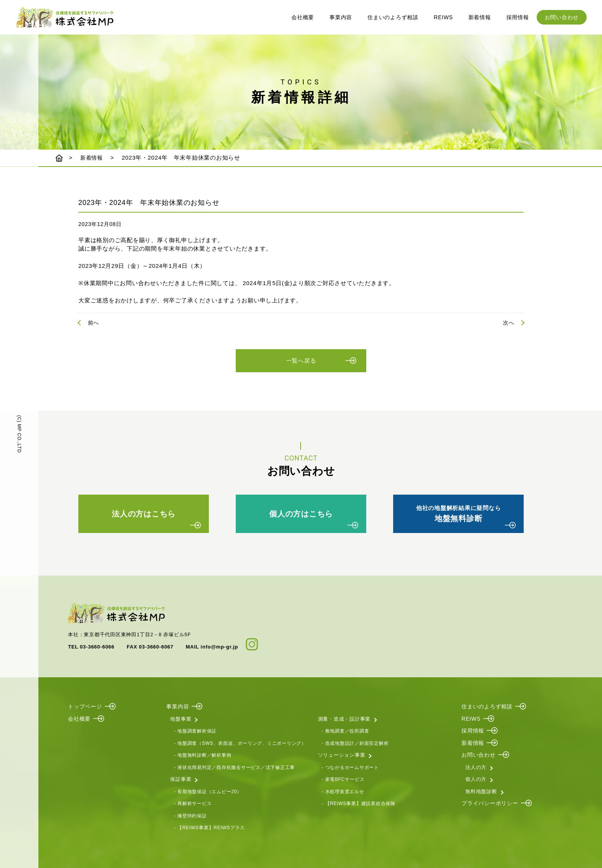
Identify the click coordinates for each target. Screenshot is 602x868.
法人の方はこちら (144, 517)
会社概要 (303, 17)
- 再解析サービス (193, 802)
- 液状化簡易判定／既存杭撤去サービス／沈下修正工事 (234, 766)
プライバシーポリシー (490, 802)
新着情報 (480, 17)
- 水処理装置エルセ (343, 790)
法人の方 (476, 766)
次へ (509, 323)
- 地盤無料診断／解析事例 (203, 754)
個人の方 (476, 778)
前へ (94, 323)
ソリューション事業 (342, 754)
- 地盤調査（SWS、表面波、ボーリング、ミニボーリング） (240, 742)
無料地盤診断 (481, 790)
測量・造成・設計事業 (344, 717)
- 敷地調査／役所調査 (346, 730)
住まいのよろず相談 (393, 17)
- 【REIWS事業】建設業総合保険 (359, 802)
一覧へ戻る (301, 363)
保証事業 (181, 778)
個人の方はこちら (301, 517)
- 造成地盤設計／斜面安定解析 (355, 742)
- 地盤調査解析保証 (195, 730)
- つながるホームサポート (350, 766)
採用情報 (518, 17)
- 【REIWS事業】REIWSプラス (209, 827)
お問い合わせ (562, 17)
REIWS (443, 17)
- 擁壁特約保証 (190, 814)
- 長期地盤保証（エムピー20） (208, 790)
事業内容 (341, 17)
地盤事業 (181, 717)
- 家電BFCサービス (343, 778)
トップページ (85, 705)
